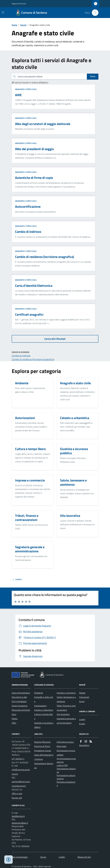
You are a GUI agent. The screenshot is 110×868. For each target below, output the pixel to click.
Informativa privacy (65, 742)
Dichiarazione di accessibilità (66, 753)
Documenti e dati (19, 697)
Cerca (93, 76)
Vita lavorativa (63, 714)
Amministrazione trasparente (66, 760)
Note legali (62, 746)
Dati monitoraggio (20, 857)
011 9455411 (18, 759)
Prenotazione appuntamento (66, 777)
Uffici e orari (17, 793)
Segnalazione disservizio (44, 766)
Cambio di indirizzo (21, 356)
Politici (15, 719)
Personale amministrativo (21, 712)
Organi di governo (20, 706)
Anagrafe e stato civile (26, 89)
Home (14, 25)
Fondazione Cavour (43, 751)
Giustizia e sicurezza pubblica (44, 725)
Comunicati (84, 697)
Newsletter (84, 745)
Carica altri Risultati (55, 339)
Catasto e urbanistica (44, 710)
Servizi (23, 25)
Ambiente (39, 693)
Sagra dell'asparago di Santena (44, 757)
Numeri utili (17, 798)
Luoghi (82, 719)
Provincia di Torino (42, 746)
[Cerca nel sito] (94, 13)
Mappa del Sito (84, 857)
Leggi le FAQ (62, 765)
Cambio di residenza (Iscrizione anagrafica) (33, 359)
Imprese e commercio (66, 693)
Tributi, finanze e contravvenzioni (66, 708)
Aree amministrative (21, 693)
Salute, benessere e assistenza (66, 699)
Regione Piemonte (19, 4)
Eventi (82, 724)
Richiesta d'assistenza (66, 784)
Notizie (82, 693)
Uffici (14, 723)
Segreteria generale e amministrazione (66, 721)
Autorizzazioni (40, 706)
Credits (62, 857)
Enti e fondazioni (19, 701)
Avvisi (82, 701)
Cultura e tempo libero (44, 716)
